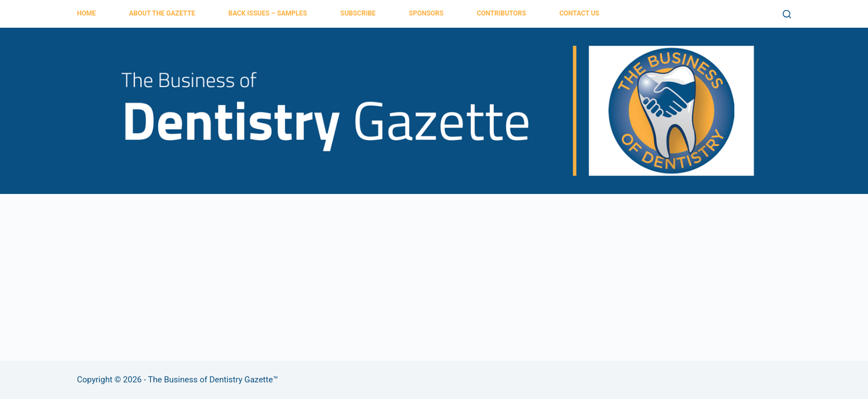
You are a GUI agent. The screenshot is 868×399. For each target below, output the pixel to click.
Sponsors (427, 13)
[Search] (787, 14)
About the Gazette (162, 13)
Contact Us (579, 13)
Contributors (501, 13)
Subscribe (358, 13)
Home (86, 13)
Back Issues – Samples (267, 13)
